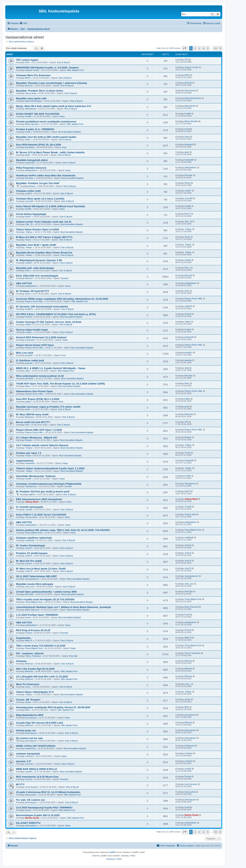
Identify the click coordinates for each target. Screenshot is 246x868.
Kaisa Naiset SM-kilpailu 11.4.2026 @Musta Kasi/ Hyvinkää (50, 206)
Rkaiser (29, 440)
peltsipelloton (31, 170)
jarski (28, 409)
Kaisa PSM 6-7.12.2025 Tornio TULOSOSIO (41, 515)
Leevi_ (28, 687)
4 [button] (204, 48)
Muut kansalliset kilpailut (70, 132)
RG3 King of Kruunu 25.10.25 (33, 630)
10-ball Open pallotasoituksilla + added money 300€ (46, 592)
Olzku (28, 139)
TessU (28, 240)
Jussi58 (29, 509)
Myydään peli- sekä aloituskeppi (35, 268)
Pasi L (28, 271)
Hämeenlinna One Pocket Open (34, 391)
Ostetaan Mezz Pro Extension (33, 75)
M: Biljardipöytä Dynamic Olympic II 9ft (39, 260)
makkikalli (30, 540)
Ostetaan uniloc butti (28, 191)
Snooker (65, 278)
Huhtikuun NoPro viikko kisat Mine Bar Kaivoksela (46, 175)
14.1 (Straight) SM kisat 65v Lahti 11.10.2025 (42, 677)
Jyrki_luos (30, 587)
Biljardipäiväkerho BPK (30, 715)
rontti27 (29, 193)
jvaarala (29, 363)
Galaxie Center (32, 70)
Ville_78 (29, 224)
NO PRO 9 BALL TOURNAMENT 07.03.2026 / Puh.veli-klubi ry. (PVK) (56, 314)
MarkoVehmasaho (33, 101)
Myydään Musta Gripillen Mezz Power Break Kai (44, 253)
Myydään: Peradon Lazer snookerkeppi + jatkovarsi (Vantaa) (51, 83)
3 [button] (199, 48)
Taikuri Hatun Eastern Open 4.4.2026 (37, 229)
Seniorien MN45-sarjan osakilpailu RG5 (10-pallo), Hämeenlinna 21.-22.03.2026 (62, 299)
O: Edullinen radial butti (30, 360)
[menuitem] (23, 23)
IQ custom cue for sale (29, 738)
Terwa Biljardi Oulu (34, 533)
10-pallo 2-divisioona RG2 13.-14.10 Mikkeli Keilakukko (48, 792)
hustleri (28, 332)
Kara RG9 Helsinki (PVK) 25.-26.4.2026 (39, 145)
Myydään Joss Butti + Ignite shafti (36, 245)
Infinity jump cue (26, 730)
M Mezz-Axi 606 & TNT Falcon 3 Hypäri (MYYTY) (44, 237)
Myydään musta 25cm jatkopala (35, 584)
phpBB (112, 852)
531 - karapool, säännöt (30, 653)
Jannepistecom (32, 579)
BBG (27, 710)
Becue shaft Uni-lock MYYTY (33, 422)
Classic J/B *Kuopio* (28, 700)
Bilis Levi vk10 (25, 353)
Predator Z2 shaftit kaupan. (32, 553)
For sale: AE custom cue (30, 800)
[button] (185, 48)
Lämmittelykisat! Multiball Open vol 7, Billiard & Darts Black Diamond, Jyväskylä (63, 607)
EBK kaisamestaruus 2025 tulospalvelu (39, 499)
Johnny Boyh (32, 502)
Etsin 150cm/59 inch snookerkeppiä (37, 276)
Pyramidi (64, 633)
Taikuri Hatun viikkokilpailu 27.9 (35, 692)
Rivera (32, 186)
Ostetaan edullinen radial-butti (34, 538)
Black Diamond (32, 610)
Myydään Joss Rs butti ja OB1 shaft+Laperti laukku (46, 137)
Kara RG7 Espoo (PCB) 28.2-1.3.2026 (38, 399)
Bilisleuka (29, 417)
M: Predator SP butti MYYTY (33, 291)
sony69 (28, 772)
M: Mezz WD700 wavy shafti (32, 414)
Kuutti (28, 132)
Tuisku (28, 456)
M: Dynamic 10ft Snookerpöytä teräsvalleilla (42, 307)
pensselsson (31, 718)
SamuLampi (31, 93)
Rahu (28, 386)
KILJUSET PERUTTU (28, 823)
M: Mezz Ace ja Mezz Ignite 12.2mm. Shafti (41, 569)
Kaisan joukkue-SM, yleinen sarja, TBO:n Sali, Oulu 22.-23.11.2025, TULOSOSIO (63, 530)
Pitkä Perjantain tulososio (31, 168)
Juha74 (28, 548)
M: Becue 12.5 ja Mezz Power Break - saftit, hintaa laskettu (50, 152)
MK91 (28, 78)
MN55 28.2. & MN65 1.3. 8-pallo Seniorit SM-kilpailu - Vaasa (51, 368)
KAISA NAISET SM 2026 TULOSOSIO (38, 114)
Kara (64, 147)
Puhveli (28, 317)
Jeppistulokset (25, 461)
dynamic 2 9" (24, 761)
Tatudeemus (31, 486)
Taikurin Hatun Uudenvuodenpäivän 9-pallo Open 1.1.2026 (50, 468)
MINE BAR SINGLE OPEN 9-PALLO (37, 769)
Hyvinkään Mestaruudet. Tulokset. (36, 476)
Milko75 (29, 641)
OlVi (27, 62)
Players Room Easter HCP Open (35, 345)
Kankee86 (30, 163)
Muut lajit (73, 656)
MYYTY (20, 784)
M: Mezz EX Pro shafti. (29, 561)
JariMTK (29, 309)
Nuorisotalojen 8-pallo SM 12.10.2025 (38, 815)
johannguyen (31, 733)
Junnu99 (29, 201)
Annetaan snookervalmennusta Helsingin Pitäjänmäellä (49, 484)
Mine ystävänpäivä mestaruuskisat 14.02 (40, 376)
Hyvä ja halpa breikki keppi (32, 330)
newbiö (28, 263)
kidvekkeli (30, 147)
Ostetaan (21, 661)
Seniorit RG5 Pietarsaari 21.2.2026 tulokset (41, 337)
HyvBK (28, 116)
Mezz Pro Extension (28, 684)
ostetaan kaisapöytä (28, 754)
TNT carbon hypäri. (27, 60)
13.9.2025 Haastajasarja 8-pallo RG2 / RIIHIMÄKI (44, 808)
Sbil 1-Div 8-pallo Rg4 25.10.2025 (35, 669)
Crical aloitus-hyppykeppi (31, 214)
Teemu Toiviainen (33, 656)
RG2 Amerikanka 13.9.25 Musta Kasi (37, 777)
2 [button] (195, 48)
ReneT (28, 217)
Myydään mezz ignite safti (31, 98)
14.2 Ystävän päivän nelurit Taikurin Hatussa (42, 445)
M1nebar (29, 178)
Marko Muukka (32, 124)
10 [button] (215, 48)
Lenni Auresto (31, 787)
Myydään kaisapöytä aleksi (32, 160)
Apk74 (32, 494)
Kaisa (62, 116)
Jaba (27, 371)
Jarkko (28, 324)
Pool (63, 355)
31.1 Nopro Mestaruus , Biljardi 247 (37, 438)
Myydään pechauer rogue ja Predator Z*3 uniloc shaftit (48, 407)
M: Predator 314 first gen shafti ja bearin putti (43, 492)
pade (27, 155)
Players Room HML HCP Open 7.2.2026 (39, 430)
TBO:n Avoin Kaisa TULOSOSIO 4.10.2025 (41, 646)
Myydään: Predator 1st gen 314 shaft (38, 183)
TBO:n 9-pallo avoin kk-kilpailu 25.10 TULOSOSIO (45, 599)
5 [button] (208, 48)
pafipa (28, 402)
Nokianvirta (30, 748)
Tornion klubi (31, 517)
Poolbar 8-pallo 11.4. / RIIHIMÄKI (35, 129)
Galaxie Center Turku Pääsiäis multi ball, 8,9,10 (44, 222)
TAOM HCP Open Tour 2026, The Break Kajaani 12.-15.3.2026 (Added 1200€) (60, 384)
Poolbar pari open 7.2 (29, 453)
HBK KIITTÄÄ (24, 283)
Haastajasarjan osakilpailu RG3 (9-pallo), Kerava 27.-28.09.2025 (53, 707)
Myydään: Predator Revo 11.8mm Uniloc (40, 91)
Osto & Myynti (63, 62)
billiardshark (31, 109)
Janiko (28, 702)
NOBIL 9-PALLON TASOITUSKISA (36, 746)
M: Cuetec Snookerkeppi (31, 545)
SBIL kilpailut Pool (75, 70)
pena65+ (29, 355)
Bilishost (29, 664)
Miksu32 (29, 278)
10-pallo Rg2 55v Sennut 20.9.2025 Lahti (40, 723)
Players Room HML (34, 301)
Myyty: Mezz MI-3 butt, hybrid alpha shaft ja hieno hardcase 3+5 (53, 106)
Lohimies (29, 756)
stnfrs (28, 294)
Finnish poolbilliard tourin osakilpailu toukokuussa (46, 122)
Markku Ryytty (32, 818)
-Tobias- (29, 232)
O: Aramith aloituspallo (30, 507)
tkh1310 (29, 86)
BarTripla (29, 594)
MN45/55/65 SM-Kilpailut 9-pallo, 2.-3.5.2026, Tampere (47, 68)
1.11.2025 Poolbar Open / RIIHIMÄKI (37, 615)
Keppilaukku (23, 638)
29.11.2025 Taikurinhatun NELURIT (36, 576)
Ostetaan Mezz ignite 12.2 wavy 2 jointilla (40, 199)
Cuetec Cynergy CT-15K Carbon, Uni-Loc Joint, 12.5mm (49, 322)
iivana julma (31, 795)
